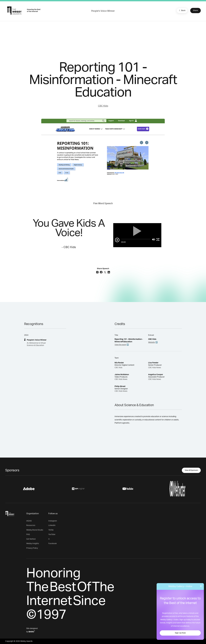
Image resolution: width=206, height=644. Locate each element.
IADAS (29, 521)
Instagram (53, 521)
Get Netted (31, 539)
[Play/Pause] (117, 240)
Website (152, 342)
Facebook (52, 544)
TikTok (51, 530)
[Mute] (154, 239)
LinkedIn (52, 525)
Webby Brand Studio (35, 530)
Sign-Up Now (180, 633)
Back (182, 10)
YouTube (52, 534)
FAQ (28, 534)
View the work (120, 345)
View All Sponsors (191, 470)
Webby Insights (33, 544)
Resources (31, 525)
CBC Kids (103, 106)
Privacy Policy (32, 548)
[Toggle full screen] (158, 239)
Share (195, 11)
